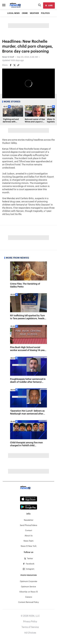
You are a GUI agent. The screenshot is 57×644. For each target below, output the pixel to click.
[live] (49, 5)
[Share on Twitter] (14, 65)
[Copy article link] (18, 65)
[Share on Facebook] (11, 65)
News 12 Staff (8, 57)
